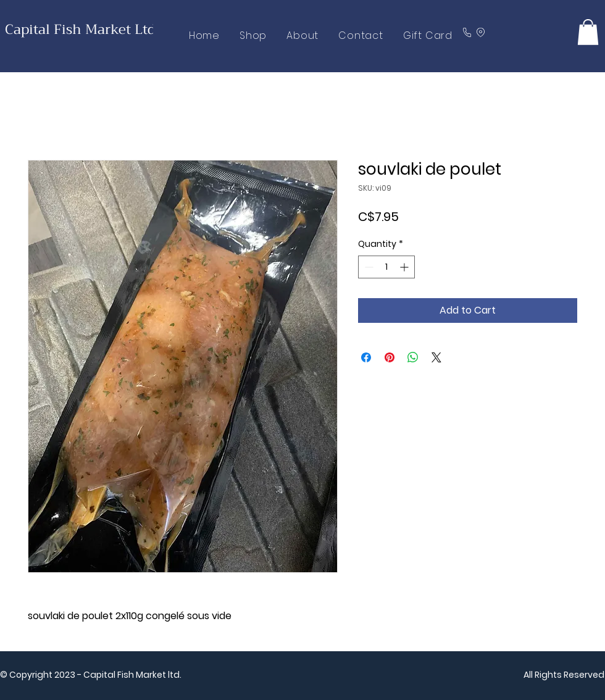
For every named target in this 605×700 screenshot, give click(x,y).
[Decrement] (368, 267)
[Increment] (405, 267)
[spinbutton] (386, 267)
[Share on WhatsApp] (413, 357)
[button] (588, 32)
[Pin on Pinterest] (390, 357)
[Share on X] (436, 357)
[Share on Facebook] (366, 357)
